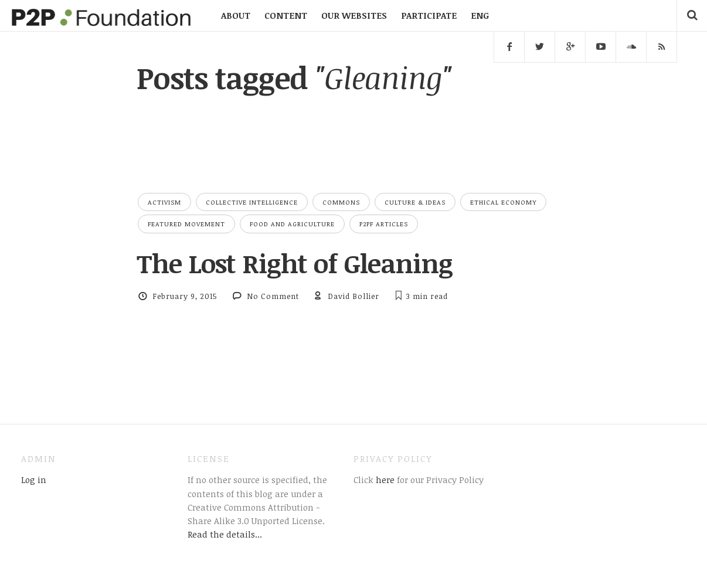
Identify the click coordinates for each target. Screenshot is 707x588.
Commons (341, 202)
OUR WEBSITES (354, 15)
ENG (480, 15)
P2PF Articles (384, 224)
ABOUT (236, 15)
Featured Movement (186, 224)
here (384, 480)
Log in (34, 480)
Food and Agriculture (292, 224)
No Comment (273, 296)
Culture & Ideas (415, 202)
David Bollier (354, 296)
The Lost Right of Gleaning (295, 263)
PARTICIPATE (429, 15)
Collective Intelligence (252, 202)
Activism (164, 202)
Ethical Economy (503, 202)
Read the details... (225, 534)
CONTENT (286, 15)
